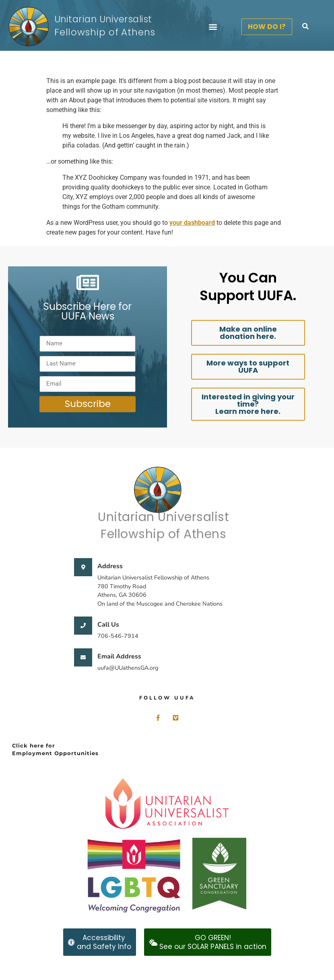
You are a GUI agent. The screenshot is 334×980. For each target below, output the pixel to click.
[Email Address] (83, 657)
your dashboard (192, 223)
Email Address (119, 656)
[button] (213, 27)
